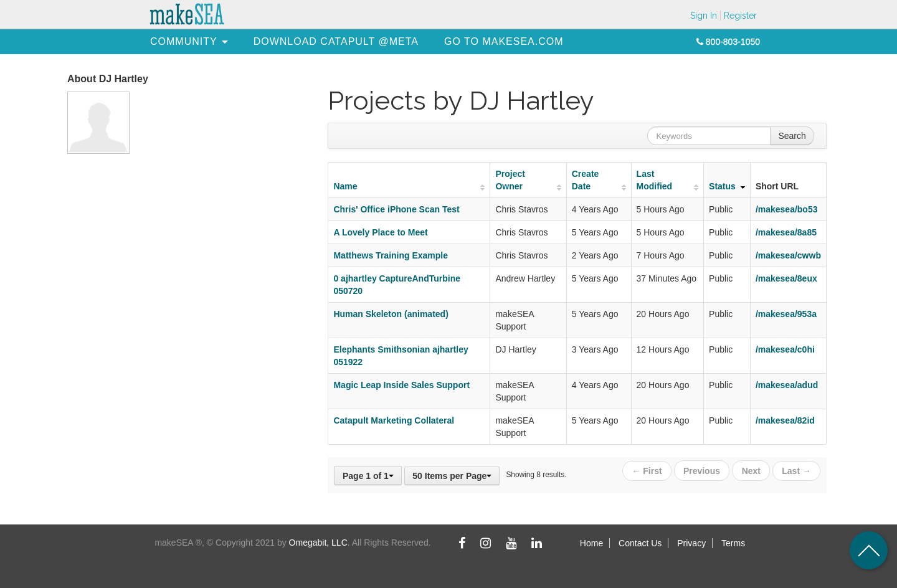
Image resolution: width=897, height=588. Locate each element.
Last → (796, 470)
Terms (733, 543)
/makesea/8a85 (786, 232)
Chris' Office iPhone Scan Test (396, 209)
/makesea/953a (786, 314)
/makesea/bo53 (787, 209)
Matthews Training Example (391, 255)
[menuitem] (184, 41)
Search (792, 136)
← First (648, 470)
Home (591, 543)
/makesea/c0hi (785, 349)
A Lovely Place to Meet (380, 232)
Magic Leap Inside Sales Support (401, 385)
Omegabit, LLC (318, 543)
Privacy (691, 543)
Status (722, 186)
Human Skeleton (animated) (391, 314)
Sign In (704, 16)
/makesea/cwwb (788, 255)
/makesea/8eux (786, 278)
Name (345, 186)
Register (740, 16)
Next (751, 470)
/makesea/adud (787, 385)
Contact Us (640, 543)
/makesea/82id (785, 420)
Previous (702, 470)
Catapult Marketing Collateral (394, 420)
